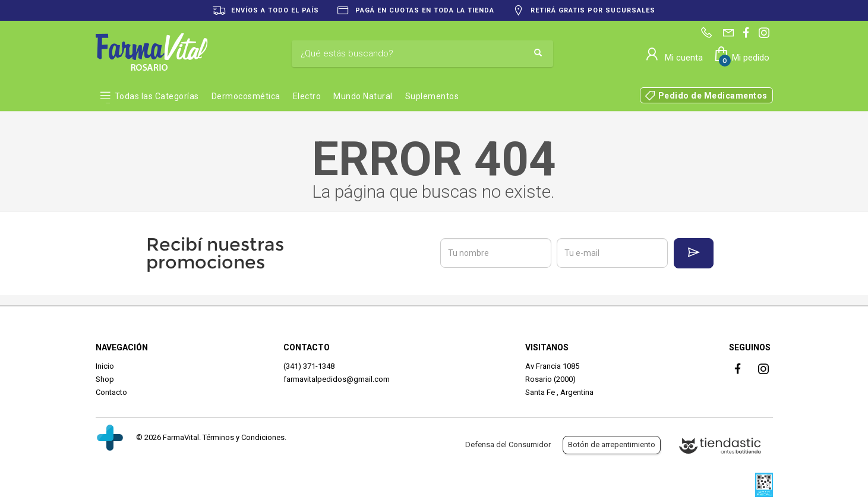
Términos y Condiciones (244, 437)
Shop (105, 379)
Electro (307, 96)
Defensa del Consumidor (508, 444)
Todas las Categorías (157, 96)
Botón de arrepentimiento (612, 444)
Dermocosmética (246, 96)
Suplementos (432, 96)
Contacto (111, 392)
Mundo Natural (363, 96)
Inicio (105, 366)
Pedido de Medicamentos (713, 96)
